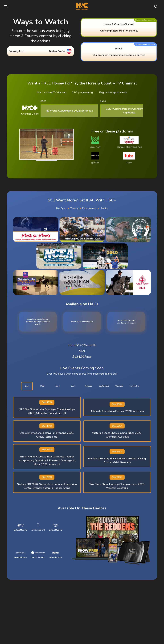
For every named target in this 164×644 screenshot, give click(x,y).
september (104, 386)
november (135, 386)
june (58, 386)
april (27, 386)
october (119, 386)
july (73, 386)
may (42, 386)
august (88, 386)
